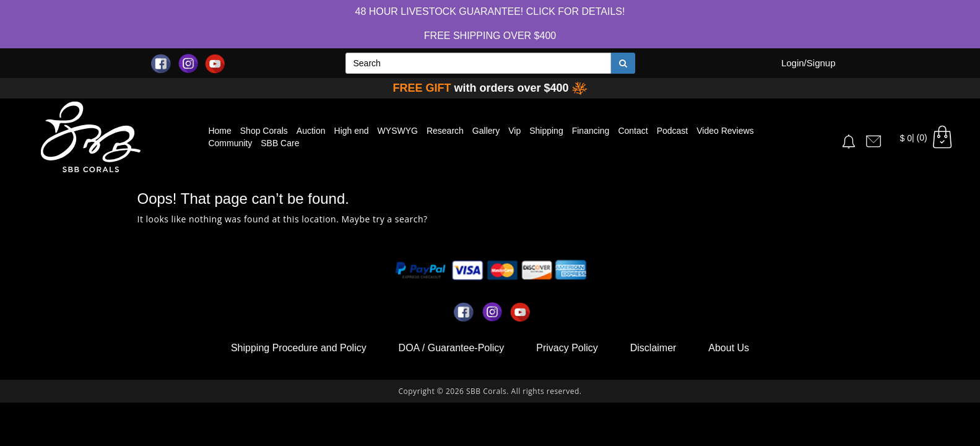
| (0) (927, 138)
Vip (514, 131)
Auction (311, 131)
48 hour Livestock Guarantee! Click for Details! (490, 11)
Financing (591, 131)
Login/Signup (809, 63)
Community (230, 143)
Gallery (486, 131)
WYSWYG (398, 131)
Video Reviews (725, 131)
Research (445, 131)
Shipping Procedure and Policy (299, 348)
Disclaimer (653, 348)
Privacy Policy (567, 348)
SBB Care (280, 143)
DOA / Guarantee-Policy (452, 348)
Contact (633, 131)
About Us (729, 348)
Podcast (673, 131)
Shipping (546, 131)
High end (352, 131)
